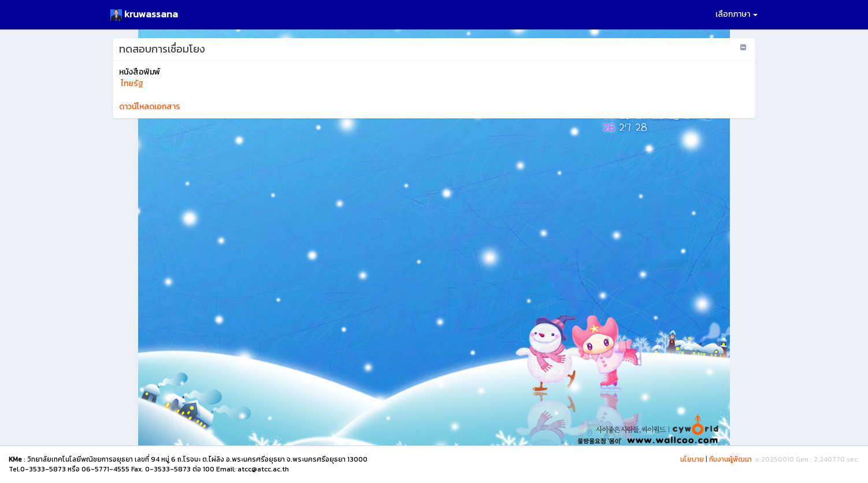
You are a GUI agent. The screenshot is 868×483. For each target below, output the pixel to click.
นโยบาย (692, 459)
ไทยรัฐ (131, 83)
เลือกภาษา (737, 14)
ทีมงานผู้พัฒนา (730, 459)
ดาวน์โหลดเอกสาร (150, 107)
